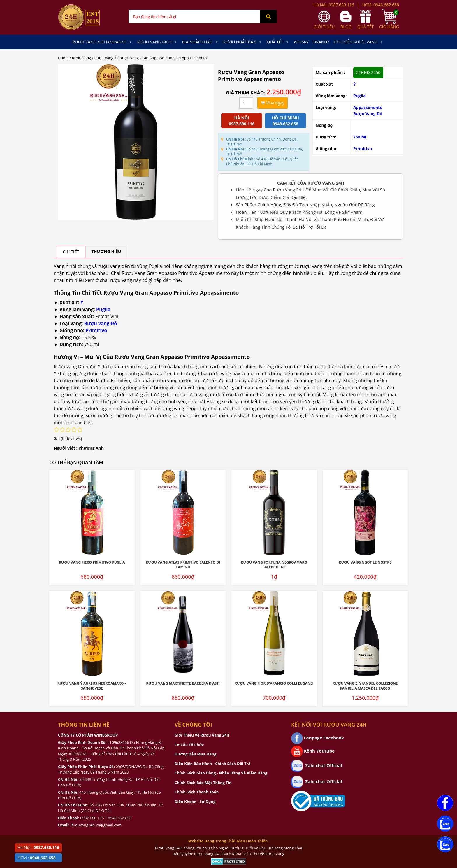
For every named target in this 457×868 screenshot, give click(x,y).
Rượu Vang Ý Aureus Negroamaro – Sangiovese (92, 686)
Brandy (321, 42)
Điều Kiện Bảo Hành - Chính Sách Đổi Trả (212, 764)
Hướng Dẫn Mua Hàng (195, 754)
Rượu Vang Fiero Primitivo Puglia (92, 562)
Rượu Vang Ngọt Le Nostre (365, 562)
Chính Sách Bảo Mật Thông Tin (203, 783)
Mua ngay (273, 103)
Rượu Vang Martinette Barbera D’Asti (183, 683)
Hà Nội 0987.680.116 (242, 121)
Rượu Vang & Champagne (102, 42)
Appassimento (368, 107)
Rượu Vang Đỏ (368, 114)
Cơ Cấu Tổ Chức (189, 745)
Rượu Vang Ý (106, 58)
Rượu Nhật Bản (243, 42)
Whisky (301, 42)
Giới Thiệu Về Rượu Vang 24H (202, 735)
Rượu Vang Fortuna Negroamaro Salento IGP (274, 565)
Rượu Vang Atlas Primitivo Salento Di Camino (183, 565)
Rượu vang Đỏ (101, 323)
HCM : (37, 858)
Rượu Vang (81, 58)
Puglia (360, 96)
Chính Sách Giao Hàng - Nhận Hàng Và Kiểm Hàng (221, 773)
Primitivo (363, 149)
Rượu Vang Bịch (157, 42)
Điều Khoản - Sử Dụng (195, 802)
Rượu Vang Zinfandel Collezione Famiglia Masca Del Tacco (365, 686)
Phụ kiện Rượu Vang (359, 42)
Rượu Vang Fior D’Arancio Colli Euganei (274, 683)
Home (63, 58)
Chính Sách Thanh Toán (197, 792)
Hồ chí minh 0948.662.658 (285, 121)
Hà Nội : (38, 847)
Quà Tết (278, 42)
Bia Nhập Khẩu (200, 42)
